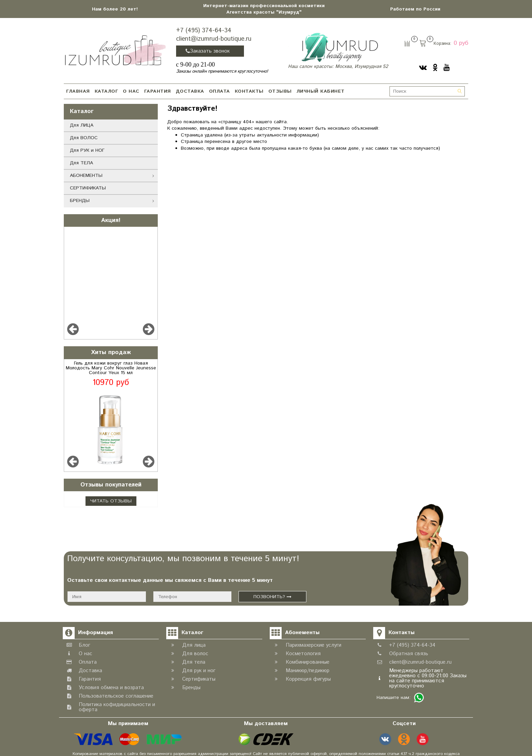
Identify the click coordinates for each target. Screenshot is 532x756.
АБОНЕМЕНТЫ (86, 176)
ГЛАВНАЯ (78, 91)
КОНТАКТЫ (249, 91)
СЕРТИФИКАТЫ (88, 188)
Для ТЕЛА (81, 163)
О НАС (131, 91)
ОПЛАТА (220, 91)
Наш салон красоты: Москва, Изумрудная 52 (338, 67)
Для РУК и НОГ (87, 150)
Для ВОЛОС (84, 138)
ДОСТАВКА (190, 91)
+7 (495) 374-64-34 (204, 31)
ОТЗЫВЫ (280, 91)
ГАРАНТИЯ (158, 91)
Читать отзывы (111, 501)
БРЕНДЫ (80, 201)
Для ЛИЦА (82, 125)
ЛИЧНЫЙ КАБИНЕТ (321, 91)
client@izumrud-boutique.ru (214, 39)
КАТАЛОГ (107, 91)
